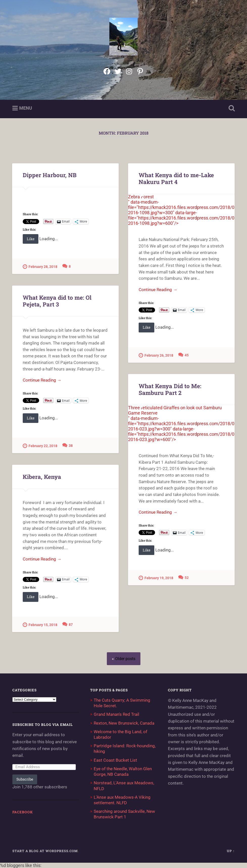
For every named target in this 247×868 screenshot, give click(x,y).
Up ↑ (231, 851)
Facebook (23, 812)
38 (71, 446)
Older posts (125, 659)
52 (187, 578)
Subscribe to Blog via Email (43, 725)
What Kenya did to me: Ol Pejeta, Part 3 (57, 301)
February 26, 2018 (156, 355)
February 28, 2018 (40, 267)
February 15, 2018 (40, 625)
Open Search (231, 108)
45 (187, 355)
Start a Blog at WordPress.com (45, 851)
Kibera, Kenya (42, 477)
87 (71, 625)
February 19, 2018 (156, 578)
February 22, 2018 (40, 446)
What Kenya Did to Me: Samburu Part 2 (170, 389)
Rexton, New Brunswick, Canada (124, 723)
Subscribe (25, 779)
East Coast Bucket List (115, 760)
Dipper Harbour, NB (50, 175)
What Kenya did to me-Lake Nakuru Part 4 (176, 178)
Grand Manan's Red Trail (116, 714)
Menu (26, 108)
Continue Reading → (158, 290)
